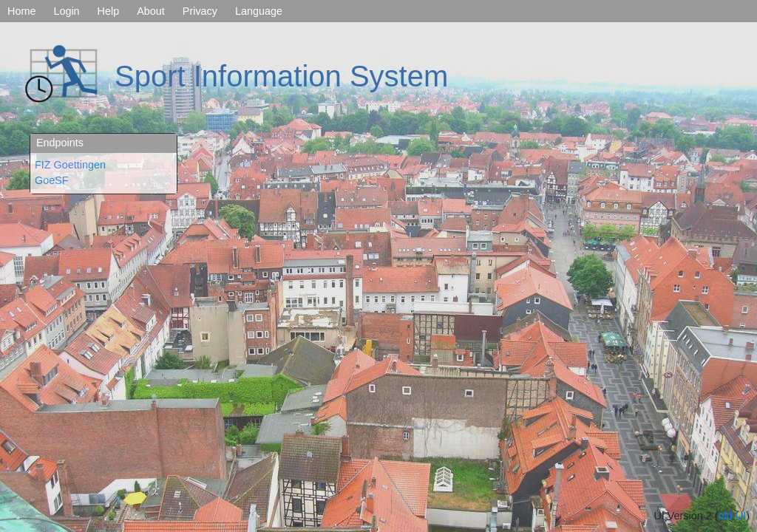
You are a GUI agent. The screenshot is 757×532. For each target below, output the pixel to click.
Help (109, 11)
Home (21, 11)
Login (66, 11)
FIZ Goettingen (70, 165)
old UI (733, 516)
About (151, 11)
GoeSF (52, 180)
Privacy (200, 11)
